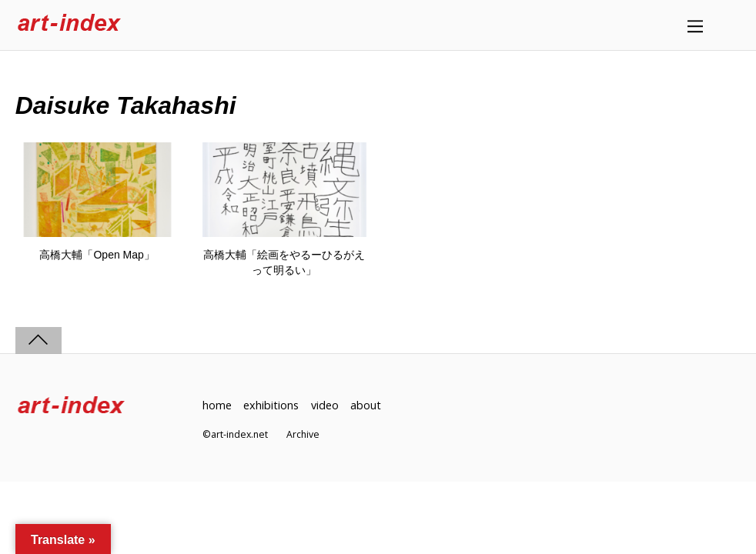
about (366, 405)
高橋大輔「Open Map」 (97, 255)
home (217, 405)
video (325, 405)
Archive (303, 434)
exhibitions (271, 405)
